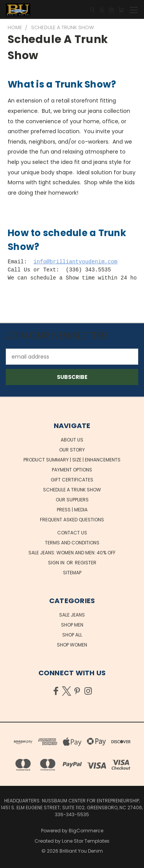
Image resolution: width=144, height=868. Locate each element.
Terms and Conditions (72, 543)
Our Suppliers (72, 500)
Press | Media (72, 510)
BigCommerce (86, 831)
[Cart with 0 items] (121, 10)
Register (86, 563)
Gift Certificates (72, 480)
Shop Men (72, 625)
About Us (72, 440)
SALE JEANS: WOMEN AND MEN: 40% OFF (72, 553)
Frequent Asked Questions (72, 520)
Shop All (72, 635)
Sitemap (72, 573)
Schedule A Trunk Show (72, 490)
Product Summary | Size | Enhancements (72, 460)
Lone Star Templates (86, 841)
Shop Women (72, 645)
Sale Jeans (72, 615)
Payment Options (72, 470)
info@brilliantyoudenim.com (75, 262)
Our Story (72, 450)
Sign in (57, 563)
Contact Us (72, 533)
